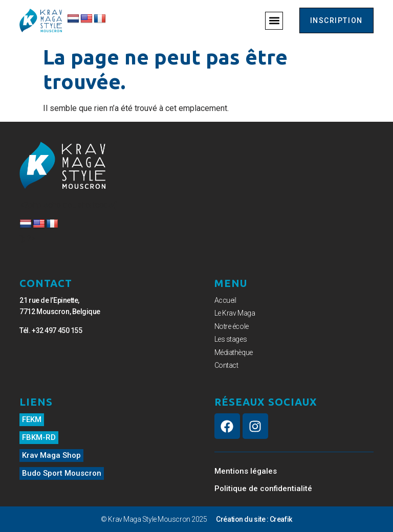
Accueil (225, 300)
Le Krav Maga (235, 313)
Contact (226, 365)
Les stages (231, 339)
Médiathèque (234, 352)
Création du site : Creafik (254, 519)
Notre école (232, 326)
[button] (274, 21)
